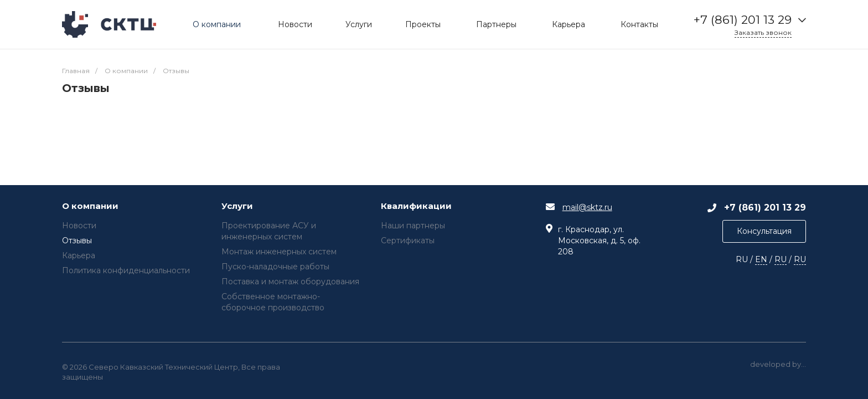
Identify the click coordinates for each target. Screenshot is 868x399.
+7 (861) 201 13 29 (743, 20)
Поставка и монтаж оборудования (290, 282)
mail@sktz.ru (587, 207)
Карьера (79, 255)
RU (781, 259)
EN (761, 259)
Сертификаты (408, 241)
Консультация (764, 231)
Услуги (237, 206)
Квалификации (416, 206)
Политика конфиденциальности (126, 270)
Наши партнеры (413, 226)
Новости (79, 226)
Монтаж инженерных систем (279, 252)
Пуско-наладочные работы (275, 267)
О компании (90, 206)
